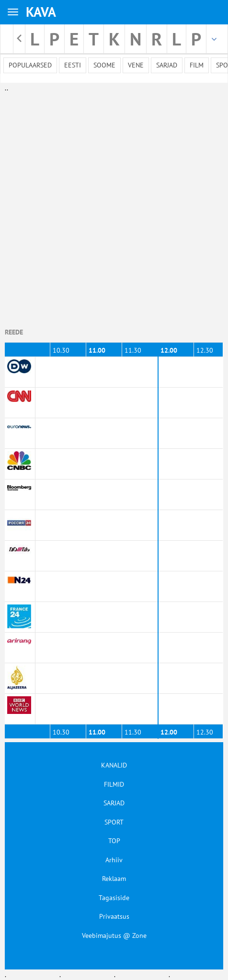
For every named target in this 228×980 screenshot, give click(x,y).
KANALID (114, 765)
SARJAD (114, 803)
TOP (114, 841)
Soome (104, 65)
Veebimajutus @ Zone (114, 935)
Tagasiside (114, 898)
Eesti (73, 65)
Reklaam (114, 879)
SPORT (114, 822)
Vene (136, 65)
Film (197, 65)
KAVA (41, 12)
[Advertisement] (112, 205)
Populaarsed (30, 65)
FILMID (114, 784)
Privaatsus (114, 916)
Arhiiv (114, 860)
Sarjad (167, 65)
